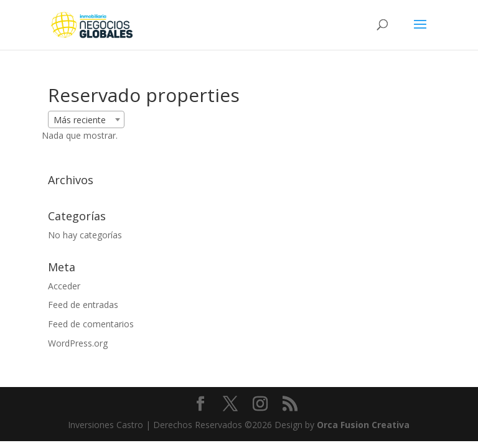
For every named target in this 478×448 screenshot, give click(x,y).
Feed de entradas (83, 305)
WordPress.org (78, 343)
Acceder (64, 286)
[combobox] (86, 119)
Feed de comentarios (91, 324)
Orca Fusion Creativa (363, 425)
